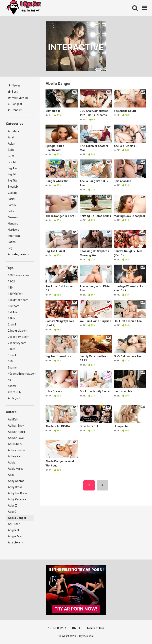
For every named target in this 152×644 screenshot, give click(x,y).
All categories (18, 254)
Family (12, 205)
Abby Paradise (17, 499)
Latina (12, 242)
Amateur (14, 131)
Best (13, 92)
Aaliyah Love (16, 438)
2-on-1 (12, 324)
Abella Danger (17, 518)
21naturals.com (18, 331)
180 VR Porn (16, 294)
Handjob (13, 224)
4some (12, 386)
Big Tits (13, 180)
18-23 (12, 281)
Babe (11, 150)
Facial (11, 199)
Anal (11, 137)
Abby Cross (15, 487)
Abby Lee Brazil (18, 493)
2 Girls (12, 318)
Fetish (12, 211)
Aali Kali (13, 419)
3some (12, 368)
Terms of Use (95, 628)
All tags (14, 398)
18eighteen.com (18, 300)
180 (10, 288)
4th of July (15, 392)
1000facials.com (18, 275)
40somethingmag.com (21, 374)
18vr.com (14, 306)
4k (9, 380)
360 (10, 361)
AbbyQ (12, 512)
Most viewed (18, 98)
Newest (15, 85)
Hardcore (14, 230)
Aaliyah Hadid (16, 432)
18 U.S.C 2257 (57, 628)
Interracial (14, 236)
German (13, 217)
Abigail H (13, 530)
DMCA (76, 628)
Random (15, 110)
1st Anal (13, 312)
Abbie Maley (16, 469)
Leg (10, 248)
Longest (15, 104)
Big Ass (13, 168)
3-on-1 (12, 355)
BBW (11, 156)
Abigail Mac (15, 536)
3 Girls (12, 349)
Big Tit (12, 174)
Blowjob (13, 187)
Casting (13, 193)
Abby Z (12, 506)
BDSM (12, 162)
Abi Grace (14, 524)
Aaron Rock (15, 444)
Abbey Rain (15, 456)
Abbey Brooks (17, 450)
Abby (11, 475)
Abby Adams (16, 481)
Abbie (12, 463)
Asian (11, 144)
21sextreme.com (19, 337)
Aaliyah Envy (16, 426)
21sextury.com (17, 343)
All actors (15, 542)
